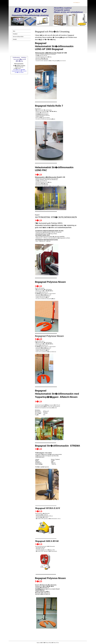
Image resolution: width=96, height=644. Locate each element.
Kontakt (15, 39)
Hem (14, 31)
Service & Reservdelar (18, 37)
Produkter (15, 34)
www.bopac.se (76, 2)
